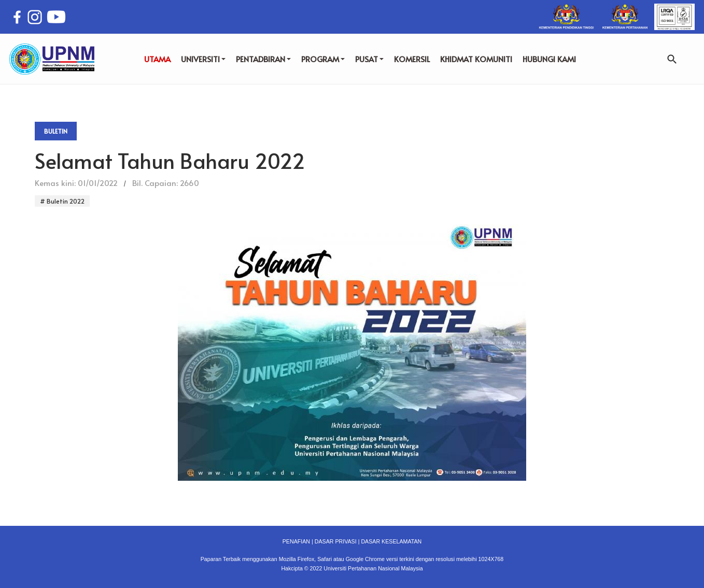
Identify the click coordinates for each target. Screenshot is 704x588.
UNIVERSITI (203, 59)
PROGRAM (323, 59)
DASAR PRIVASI (336, 541)
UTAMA (157, 59)
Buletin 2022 (65, 201)
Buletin (56, 131)
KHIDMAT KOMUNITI (476, 59)
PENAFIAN (296, 541)
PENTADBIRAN (263, 59)
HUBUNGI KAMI (549, 59)
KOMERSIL (412, 59)
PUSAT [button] (369, 59)
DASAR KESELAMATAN (391, 541)
